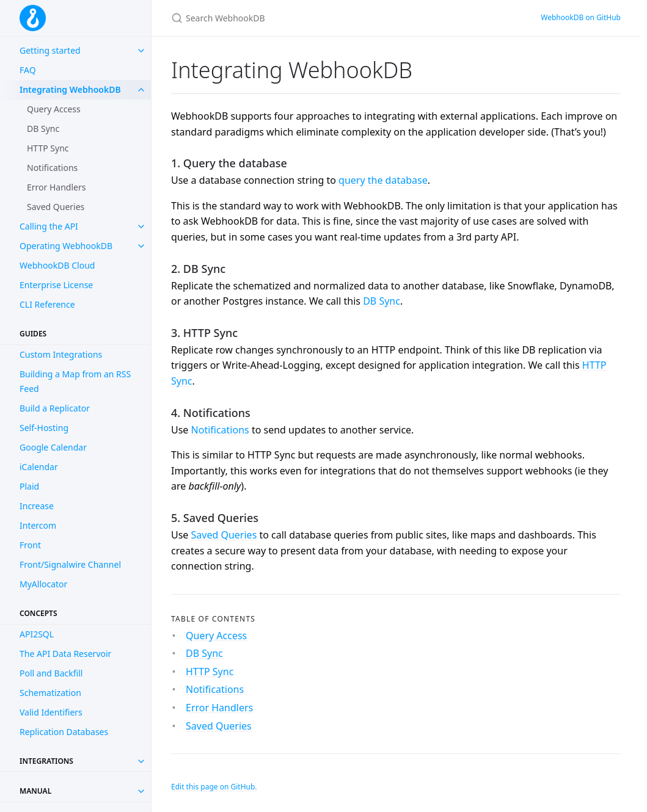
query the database (383, 180)
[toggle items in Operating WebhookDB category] (141, 246)
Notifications (52, 168)
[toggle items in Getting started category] (141, 51)
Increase (37, 506)
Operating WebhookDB (66, 246)
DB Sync (43, 129)
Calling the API (49, 226)
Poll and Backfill (51, 673)
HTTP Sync (48, 148)
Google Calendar (53, 447)
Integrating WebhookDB (70, 89)
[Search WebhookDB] (315, 18)
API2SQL (37, 634)
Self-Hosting (44, 428)
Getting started (50, 50)
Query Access (54, 109)
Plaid (29, 486)
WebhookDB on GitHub (581, 17)
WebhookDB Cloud (57, 265)
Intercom (38, 525)
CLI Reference (47, 304)
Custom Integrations (61, 354)
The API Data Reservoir (65, 654)
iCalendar (39, 467)
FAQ (28, 70)
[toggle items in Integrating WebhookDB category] (141, 90)
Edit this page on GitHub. (214, 787)
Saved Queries (56, 207)
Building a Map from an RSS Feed (75, 381)
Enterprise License (56, 285)
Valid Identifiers (51, 712)
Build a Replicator (55, 408)
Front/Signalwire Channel (70, 564)
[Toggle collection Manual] (141, 791)
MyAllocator (43, 584)
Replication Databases (64, 732)
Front (30, 545)
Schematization (50, 693)
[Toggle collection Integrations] (141, 761)
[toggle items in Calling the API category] (141, 227)
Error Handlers (56, 187)
